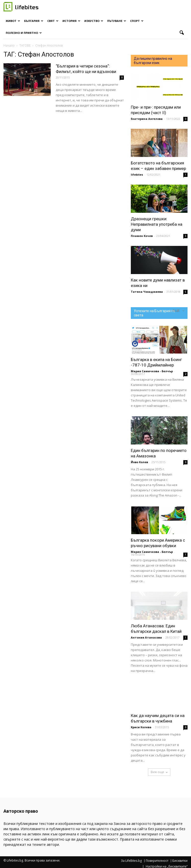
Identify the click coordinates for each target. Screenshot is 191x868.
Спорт (137, 21)
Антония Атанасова (146, 637)
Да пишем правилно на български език (153, 61)
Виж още (159, 772)
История (71, 21)
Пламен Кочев (142, 236)
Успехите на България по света (155, 313)
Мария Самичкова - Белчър (152, 371)
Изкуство (94, 21)
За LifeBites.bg (131, 861)
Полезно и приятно (24, 33)
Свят (53, 21)
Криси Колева (141, 727)
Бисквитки (180, 861)
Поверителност (157, 861)
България (34, 21)
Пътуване (117, 21)
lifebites (137, 175)
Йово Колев (139, 462)
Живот (13, 21)
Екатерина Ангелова (147, 119)
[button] (182, 33)
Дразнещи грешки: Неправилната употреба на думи (157, 224)
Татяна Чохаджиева (147, 292)
